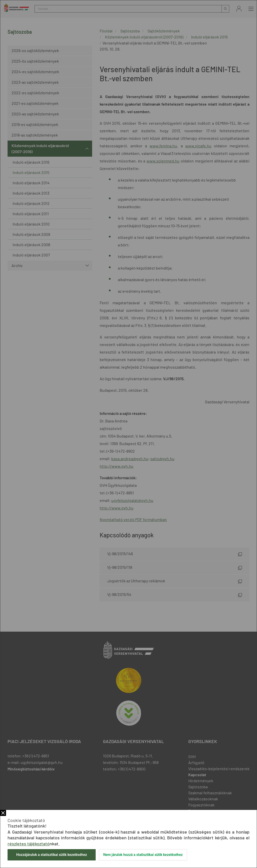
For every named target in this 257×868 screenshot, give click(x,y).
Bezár (3, 813)
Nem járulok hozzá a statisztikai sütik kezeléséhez (143, 855)
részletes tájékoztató (29, 844)
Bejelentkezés (239, 9)
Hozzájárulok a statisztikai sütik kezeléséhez (51, 855)
